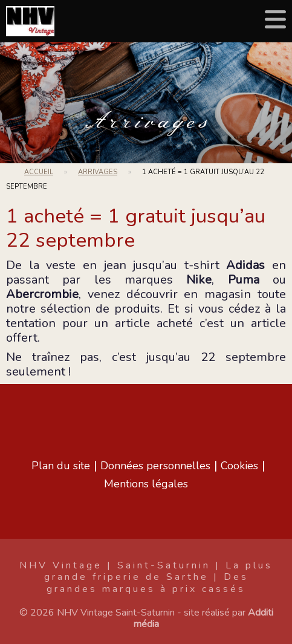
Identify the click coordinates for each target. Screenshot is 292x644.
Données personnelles (155, 466)
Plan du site (61, 466)
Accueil (39, 172)
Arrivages (146, 122)
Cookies (239, 466)
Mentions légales (146, 484)
